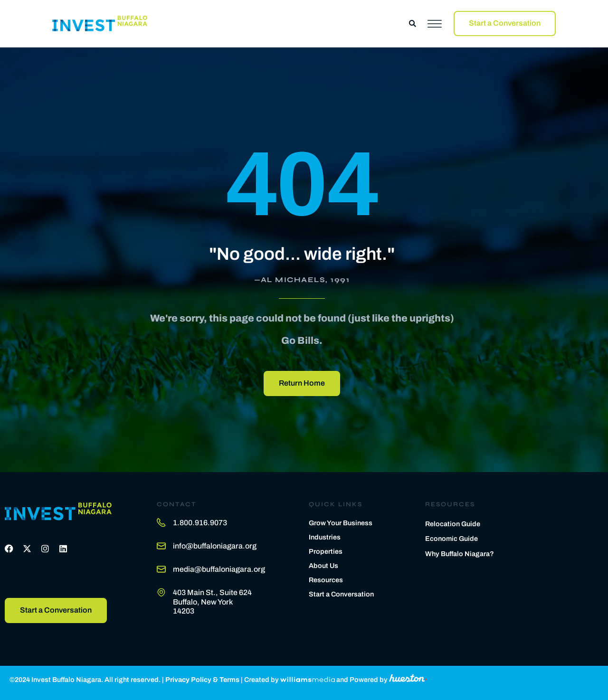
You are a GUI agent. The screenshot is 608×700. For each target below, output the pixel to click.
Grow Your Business (341, 523)
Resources (326, 580)
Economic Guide (451, 539)
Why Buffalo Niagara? (460, 554)
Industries (325, 537)
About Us (323, 566)
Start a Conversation (341, 594)
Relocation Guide (453, 524)
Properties (326, 551)
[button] (413, 24)
